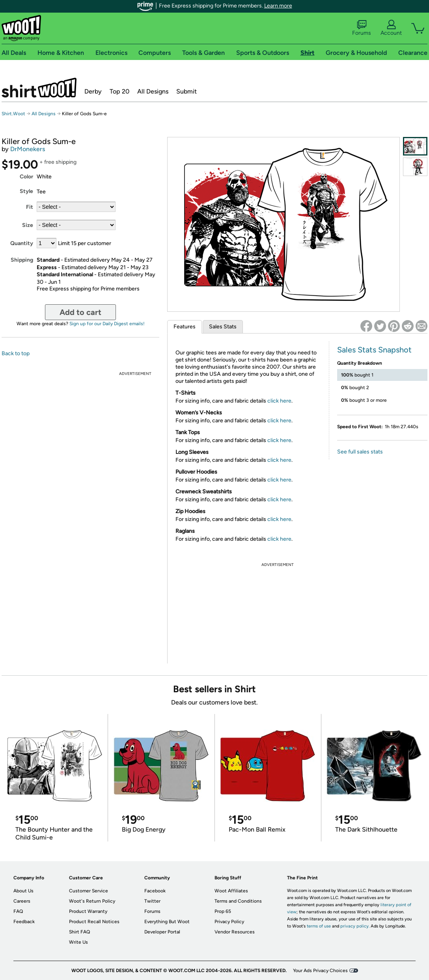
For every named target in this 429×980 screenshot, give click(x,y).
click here (279, 401)
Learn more (278, 6)
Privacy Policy (229, 922)
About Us (23, 891)
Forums (362, 28)
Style (26, 191)
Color (26, 177)
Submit (187, 91)
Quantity (22, 243)
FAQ (18, 911)
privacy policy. (355, 926)
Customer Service (89, 891)
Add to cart (80, 312)
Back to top (16, 353)
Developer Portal (162, 932)
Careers (22, 901)
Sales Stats (223, 327)
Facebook (155, 891)
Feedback (24, 922)
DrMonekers (28, 149)
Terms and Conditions (238, 901)
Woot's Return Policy (92, 901)
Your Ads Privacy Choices (320, 971)
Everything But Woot (167, 922)
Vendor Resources (235, 932)
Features (185, 327)
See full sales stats (360, 452)
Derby (93, 91)
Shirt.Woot (39, 88)
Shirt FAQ (79, 932)
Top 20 (119, 91)
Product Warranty (88, 911)
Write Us (78, 942)
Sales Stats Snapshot (374, 350)
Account (391, 28)
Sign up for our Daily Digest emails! (107, 324)
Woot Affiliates (231, 891)
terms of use (319, 926)
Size (28, 225)
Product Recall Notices (94, 922)
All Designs (153, 91)
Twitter (152, 901)
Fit (30, 207)
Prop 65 (223, 911)
